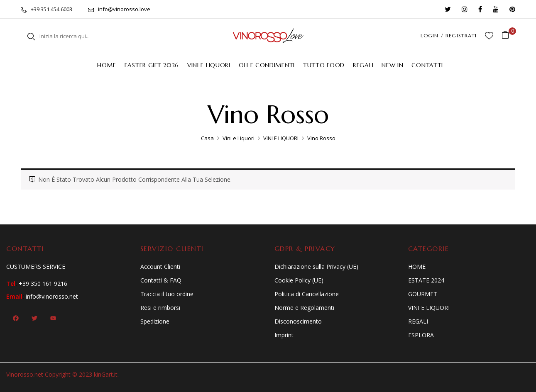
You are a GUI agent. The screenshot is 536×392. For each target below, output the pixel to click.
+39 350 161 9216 (43, 284)
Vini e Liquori (239, 138)
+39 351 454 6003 (51, 9)
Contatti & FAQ (161, 280)
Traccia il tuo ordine (167, 294)
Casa (207, 138)
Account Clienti (160, 267)
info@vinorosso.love (124, 9)
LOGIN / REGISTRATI (449, 35)
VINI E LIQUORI (281, 138)
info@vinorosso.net (52, 296)
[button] (508, 35)
